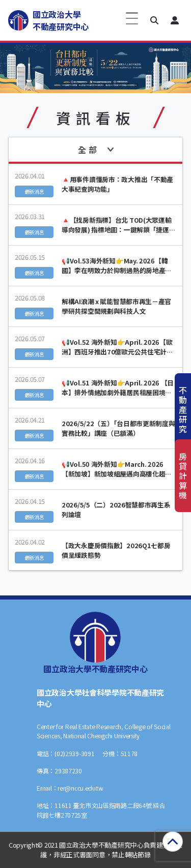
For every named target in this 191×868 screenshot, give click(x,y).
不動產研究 (183, 410)
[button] (154, 20)
